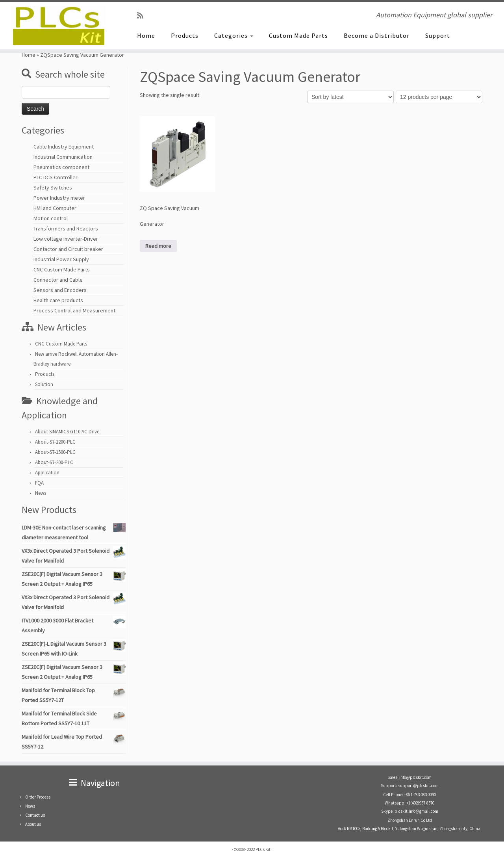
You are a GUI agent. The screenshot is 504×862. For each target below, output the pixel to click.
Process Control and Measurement (74, 310)
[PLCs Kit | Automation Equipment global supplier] (58, 26)
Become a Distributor (377, 35)
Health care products (58, 300)
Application (47, 473)
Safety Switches (53, 188)
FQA (39, 483)
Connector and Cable (58, 280)
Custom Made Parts (298, 35)
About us (33, 824)
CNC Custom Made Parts (62, 269)
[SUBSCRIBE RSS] (143, 16)
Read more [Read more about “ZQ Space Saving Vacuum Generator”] (158, 246)
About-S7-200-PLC (54, 462)
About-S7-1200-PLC (55, 442)
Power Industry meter (59, 198)
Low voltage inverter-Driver (66, 239)
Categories (234, 35)
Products (185, 35)
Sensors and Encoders (60, 290)
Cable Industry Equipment (64, 147)
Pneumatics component (61, 167)
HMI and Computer (55, 208)
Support (438, 35)
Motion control (51, 218)
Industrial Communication (63, 157)
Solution (44, 384)
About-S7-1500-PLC (55, 452)
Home (146, 35)
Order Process (38, 797)
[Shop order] (350, 97)
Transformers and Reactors (66, 229)
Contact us (35, 815)
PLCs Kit (263, 849)
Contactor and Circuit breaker (68, 249)
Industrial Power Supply (61, 259)
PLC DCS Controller (56, 177)
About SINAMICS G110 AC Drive (67, 432)
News (41, 493)
